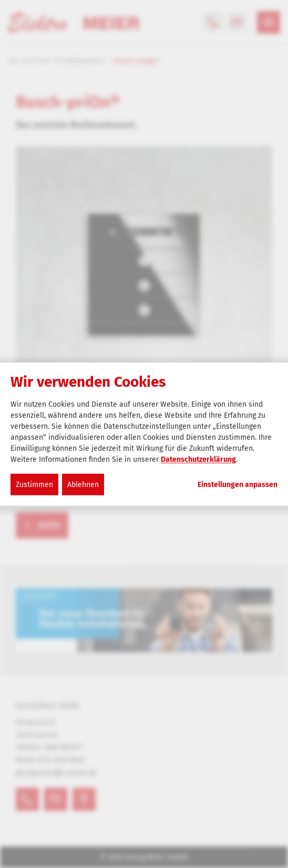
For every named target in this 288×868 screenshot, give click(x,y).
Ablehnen (83, 484)
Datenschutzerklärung (198, 459)
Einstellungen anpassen (238, 484)
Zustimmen (34, 484)
